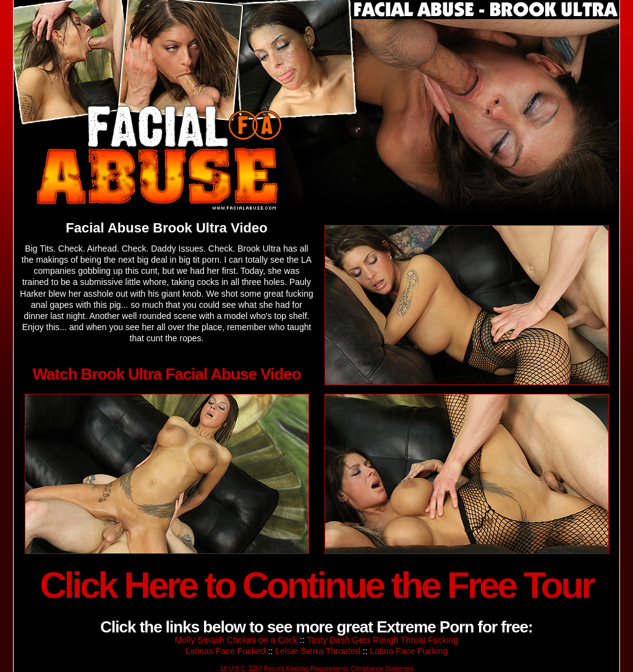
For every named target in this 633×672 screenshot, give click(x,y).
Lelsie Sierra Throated (317, 651)
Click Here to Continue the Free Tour (316, 585)
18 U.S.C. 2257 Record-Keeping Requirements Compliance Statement (316, 669)
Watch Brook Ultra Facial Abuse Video (166, 374)
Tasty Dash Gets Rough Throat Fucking (382, 640)
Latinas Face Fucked (226, 651)
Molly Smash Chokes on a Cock (236, 640)
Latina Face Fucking (409, 651)
